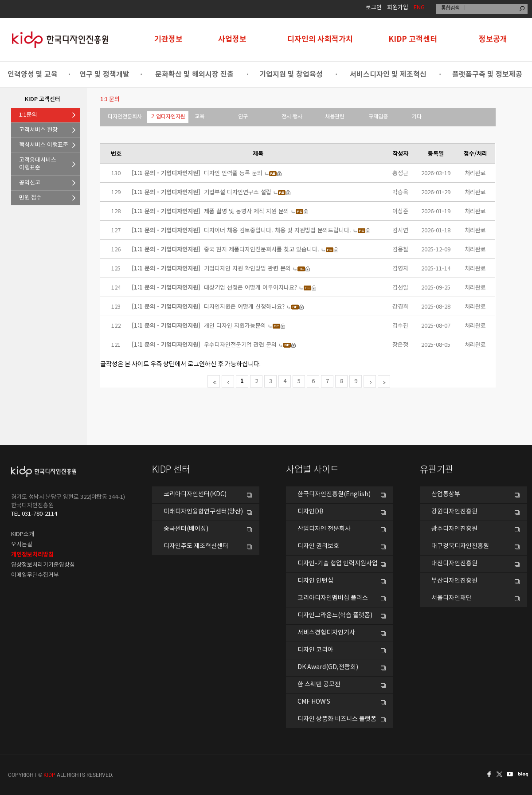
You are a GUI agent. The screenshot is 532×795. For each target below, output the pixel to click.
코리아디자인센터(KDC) (195, 494)
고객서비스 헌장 (38, 130)
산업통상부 (446, 494)
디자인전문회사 (125, 117)
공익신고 (30, 183)
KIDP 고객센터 (413, 39)
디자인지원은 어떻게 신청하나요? (244, 306)
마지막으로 (384, 381)
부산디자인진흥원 (454, 581)
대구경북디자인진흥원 (460, 546)
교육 (199, 117)
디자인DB (311, 512)
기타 (417, 117)
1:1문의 (28, 115)
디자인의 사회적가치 (320, 39)
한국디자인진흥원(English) (334, 494)
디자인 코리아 (315, 650)
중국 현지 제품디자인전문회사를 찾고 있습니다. (262, 249)
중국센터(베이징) (186, 529)
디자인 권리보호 (318, 546)
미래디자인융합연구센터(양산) (203, 512)
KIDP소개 (23, 535)
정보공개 (493, 39)
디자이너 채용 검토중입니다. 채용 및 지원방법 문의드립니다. (278, 230)
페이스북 (488, 774)
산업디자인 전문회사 (324, 529)
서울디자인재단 (452, 598)
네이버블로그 (525, 774)
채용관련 (335, 117)
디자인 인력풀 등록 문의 (233, 173)
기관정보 (168, 39)
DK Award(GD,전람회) (328, 667)
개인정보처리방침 (32, 555)
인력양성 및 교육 (33, 74)
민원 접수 (30, 198)
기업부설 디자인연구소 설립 (238, 192)
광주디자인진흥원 (454, 529)
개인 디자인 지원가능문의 (235, 325)
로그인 (374, 8)
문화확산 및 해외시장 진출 (194, 74)
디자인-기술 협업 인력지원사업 (338, 564)
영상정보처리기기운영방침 (43, 565)
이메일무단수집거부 (35, 575)
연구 (243, 117)
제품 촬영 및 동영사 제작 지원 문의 (246, 211)
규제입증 (378, 117)
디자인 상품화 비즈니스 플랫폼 (337, 719)
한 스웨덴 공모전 (319, 685)
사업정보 (232, 39)
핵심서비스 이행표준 (44, 145)
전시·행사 (292, 117)
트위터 (500, 774)
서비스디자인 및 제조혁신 (388, 74)
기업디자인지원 (168, 117)
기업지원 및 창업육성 (291, 74)
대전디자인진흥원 (454, 564)
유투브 (512, 774)
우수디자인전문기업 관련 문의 (240, 344)
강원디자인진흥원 (454, 512)
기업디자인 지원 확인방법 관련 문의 (247, 268)
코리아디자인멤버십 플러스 (333, 598)
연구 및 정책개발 (104, 74)
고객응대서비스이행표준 (38, 164)
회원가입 (398, 8)
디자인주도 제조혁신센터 (196, 546)
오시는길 (22, 545)
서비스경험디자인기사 (326, 633)
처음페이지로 (214, 381)
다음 (370, 381)
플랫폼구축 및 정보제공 (487, 74)
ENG (419, 8)
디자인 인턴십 (315, 581)
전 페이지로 (228, 381)
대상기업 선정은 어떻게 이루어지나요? (250, 287)
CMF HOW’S (314, 702)
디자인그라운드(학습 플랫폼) (335, 615)
